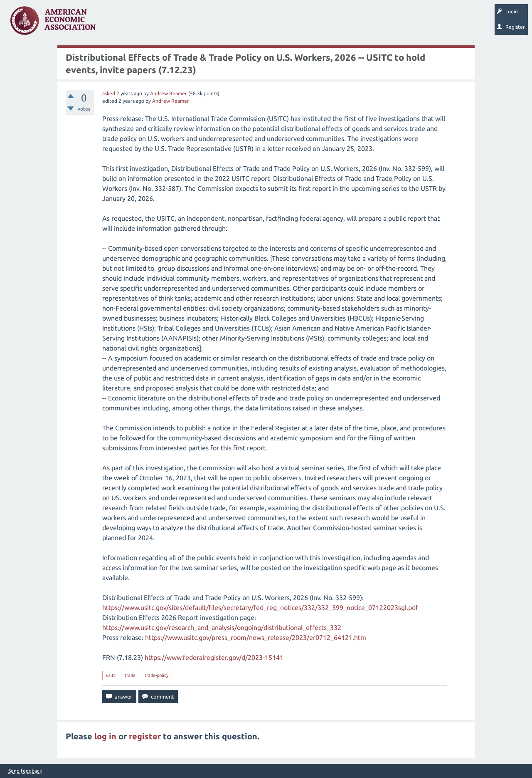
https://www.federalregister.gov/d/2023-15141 (214, 657)
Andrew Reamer (169, 93)
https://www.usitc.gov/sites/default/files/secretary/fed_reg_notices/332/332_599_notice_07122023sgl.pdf (260, 608)
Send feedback (25, 771)
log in (105, 736)
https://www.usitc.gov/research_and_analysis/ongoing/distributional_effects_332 (222, 627)
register (145, 736)
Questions (119, 23)
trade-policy (156, 675)
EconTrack (388, 23)
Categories (216, 23)
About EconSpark (348, 23)
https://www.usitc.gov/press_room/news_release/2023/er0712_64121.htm (256, 637)
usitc (111, 675)
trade (130, 675)
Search (290, 23)
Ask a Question (255, 23)
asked (109, 93)
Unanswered (154, 23)
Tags (186, 23)
